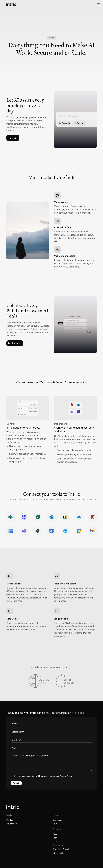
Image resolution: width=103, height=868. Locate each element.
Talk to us (13, 138)
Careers (56, 842)
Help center (58, 853)
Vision (55, 834)
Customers (57, 820)
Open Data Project (61, 849)
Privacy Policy (66, 776)
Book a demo (15, 343)
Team (55, 838)
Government (12, 824)
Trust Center (58, 845)
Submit (16, 783)
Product (10, 820)
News (55, 824)
